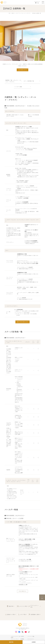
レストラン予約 (23, 606)
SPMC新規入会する (22, 70)
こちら (35, 554)
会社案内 (22, 636)
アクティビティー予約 (35, 606)
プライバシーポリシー (15, 639)
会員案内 (34, 642)
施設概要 (22, 639)
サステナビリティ (31, 639)
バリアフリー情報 (31, 636)
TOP (9, 13)
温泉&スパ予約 (11, 614)
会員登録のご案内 (35, 614)
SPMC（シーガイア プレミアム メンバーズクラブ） (21, 13)
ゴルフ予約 (23, 614)
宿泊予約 (11, 606)
